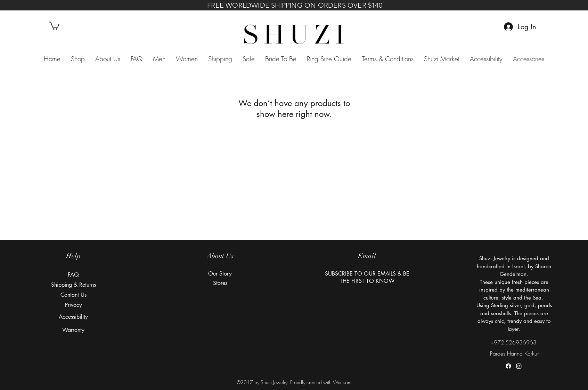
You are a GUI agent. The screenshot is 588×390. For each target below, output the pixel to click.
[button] (54, 25)
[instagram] (519, 366)
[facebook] (508, 366)
